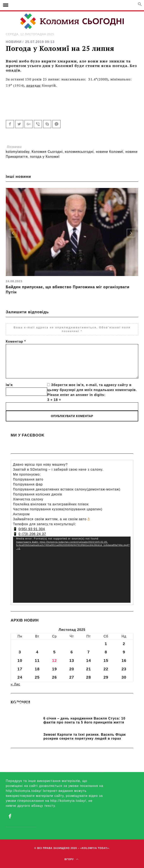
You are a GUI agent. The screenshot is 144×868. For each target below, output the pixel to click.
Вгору (71, 859)
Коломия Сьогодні (47, 152)
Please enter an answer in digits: (76, 395)
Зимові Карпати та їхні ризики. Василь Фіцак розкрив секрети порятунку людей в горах (85, 736)
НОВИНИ (14, 42)
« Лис (16, 684)
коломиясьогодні (79, 152)
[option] (72, 241)
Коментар (16, 341)
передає (34, 85)
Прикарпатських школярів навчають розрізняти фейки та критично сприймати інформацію (69, 709)
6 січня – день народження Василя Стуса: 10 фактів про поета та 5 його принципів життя (84, 720)
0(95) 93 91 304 (32, 529)
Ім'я (9, 385)
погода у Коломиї (45, 157)
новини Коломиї (109, 152)
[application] (72, 570)
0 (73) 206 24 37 (32, 534)
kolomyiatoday (18, 152)
